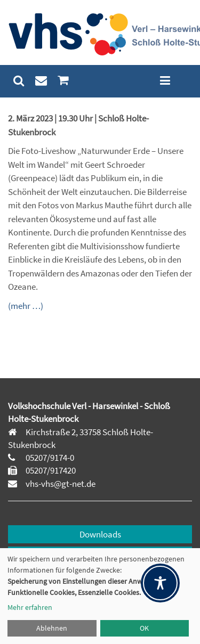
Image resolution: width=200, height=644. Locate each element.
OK (144, 628)
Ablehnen (52, 628)
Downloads (100, 534)
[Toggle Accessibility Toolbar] (160, 583)
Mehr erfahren (30, 607)
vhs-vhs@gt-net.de (60, 484)
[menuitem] (19, 81)
